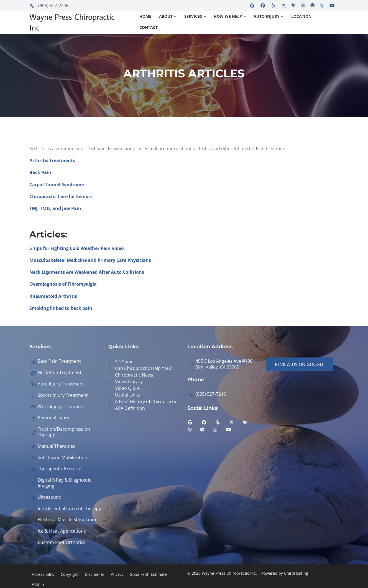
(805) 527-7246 (49, 6)
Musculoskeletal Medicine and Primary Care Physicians (90, 260)
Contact (149, 27)
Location (301, 16)
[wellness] (194, 431)
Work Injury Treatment (61, 407)
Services (193, 16)
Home (145, 16)
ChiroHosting (296, 573)
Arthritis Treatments (52, 160)
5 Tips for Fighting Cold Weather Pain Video (77, 248)
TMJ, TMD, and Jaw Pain (55, 208)
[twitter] (236, 424)
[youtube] (232, 431)
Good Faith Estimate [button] (148, 574)
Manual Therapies (56, 446)
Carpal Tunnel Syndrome (57, 185)
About (166, 16)
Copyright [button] (70, 574)
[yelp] (222, 424)
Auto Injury (267, 16)
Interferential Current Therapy (69, 509)
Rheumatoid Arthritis (53, 296)
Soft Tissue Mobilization (62, 458)
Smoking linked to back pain (61, 308)
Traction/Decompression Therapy (64, 432)
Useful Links (127, 395)
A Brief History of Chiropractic (146, 402)
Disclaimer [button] (95, 574)
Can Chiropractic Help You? (143, 368)
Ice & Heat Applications (62, 531)
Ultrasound (50, 497)
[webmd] (219, 431)
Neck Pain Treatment (60, 373)
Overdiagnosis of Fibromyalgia (63, 284)
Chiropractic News (134, 375)
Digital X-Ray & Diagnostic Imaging (64, 483)
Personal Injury (53, 418)
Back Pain (40, 172)
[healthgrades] (249, 424)
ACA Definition (130, 408)
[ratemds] (206, 431)
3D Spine (124, 362)
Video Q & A (127, 388)
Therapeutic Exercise (59, 469)
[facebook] (208, 424)
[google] (194, 424)
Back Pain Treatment (59, 361)
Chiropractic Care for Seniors (61, 196)
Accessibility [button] (43, 574)
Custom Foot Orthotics (62, 542)
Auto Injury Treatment (61, 384)
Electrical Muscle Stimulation (68, 520)
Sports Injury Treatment (63, 395)
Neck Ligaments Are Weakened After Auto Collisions (87, 272)
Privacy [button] (117, 574)
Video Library (129, 382)
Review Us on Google (300, 364)
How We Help (228, 16)
